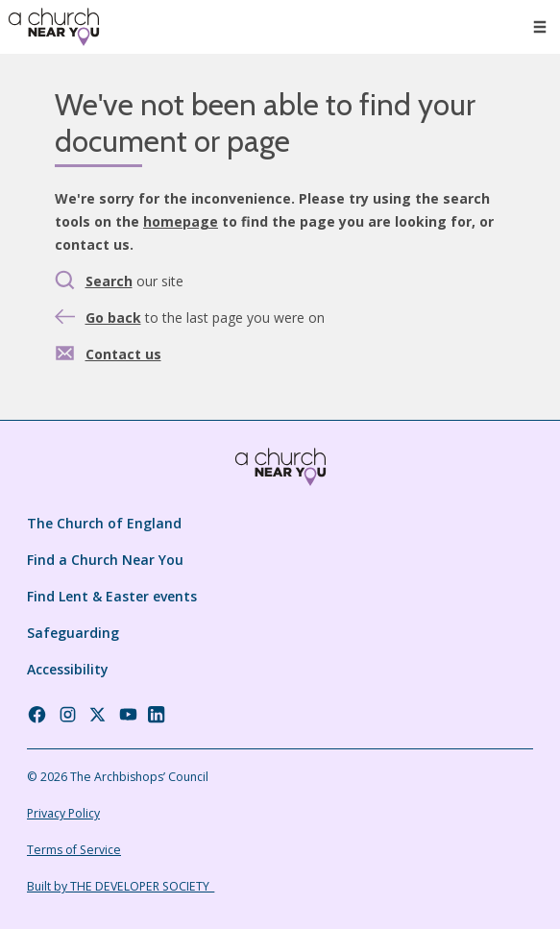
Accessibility (68, 669)
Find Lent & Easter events (112, 596)
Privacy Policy (63, 813)
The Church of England (104, 523)
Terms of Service (74, 850)
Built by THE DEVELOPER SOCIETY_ (121, 886)
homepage (181, 221)
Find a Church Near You (105, 560)
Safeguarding (73, 633)
